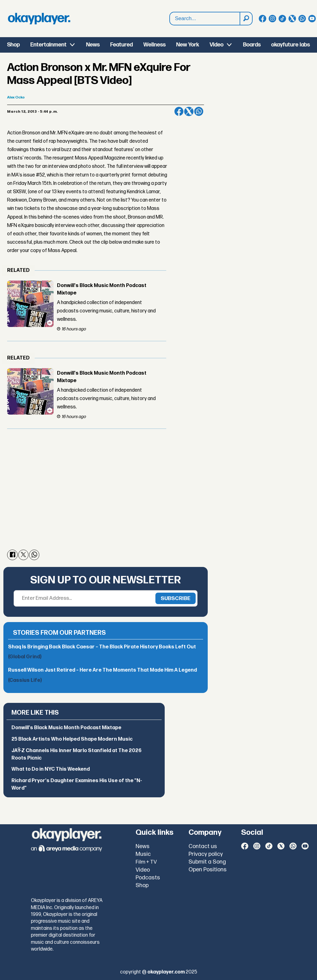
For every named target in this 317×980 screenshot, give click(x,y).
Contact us (203, 846)
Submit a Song (207, 862)
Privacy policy (206, 854)
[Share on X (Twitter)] (189, 111)
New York (188, 45)
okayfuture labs (291, 45)
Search (170, 19)
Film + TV (146, 862)
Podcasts (148, 878)
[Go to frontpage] (39, 19)
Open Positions (208, 870)
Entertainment (48, 45)
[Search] (246, 19)
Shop (13, 45)
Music (143, 854)
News (93, 45)
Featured (122, 45)
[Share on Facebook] (179, 111)
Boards (252, 45)
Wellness (154, 45)
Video (217, 45)
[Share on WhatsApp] (199, 111)
